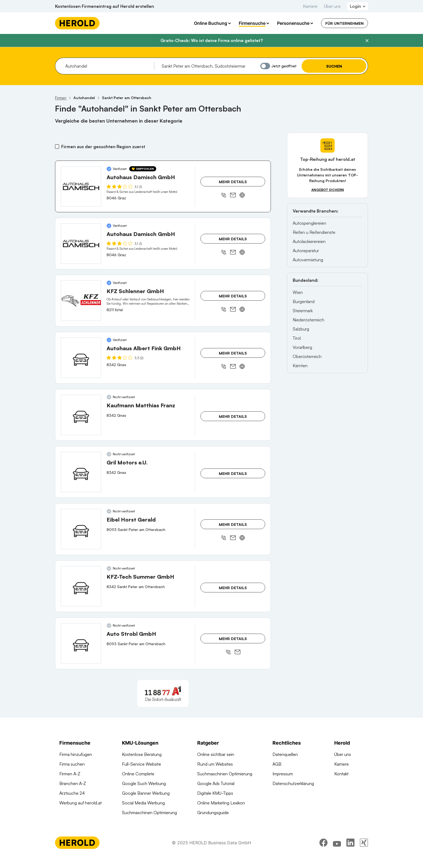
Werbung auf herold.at (81, 803)
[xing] (364, 853)
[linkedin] (350, 853)
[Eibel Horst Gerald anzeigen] (81, 529)
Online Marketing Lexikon (221, 803)
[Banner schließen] (367, 41)
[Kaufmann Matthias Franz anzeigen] (81, 415)
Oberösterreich (307, 356)
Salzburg (301, 329)
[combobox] (108, 66)
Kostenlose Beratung (142, 754)
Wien (298, 292)
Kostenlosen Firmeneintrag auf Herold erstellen (105, 6)
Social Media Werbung (143, 803)
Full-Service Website (141, 764)
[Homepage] (77, 23)
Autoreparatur (306, 251)
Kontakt (341, 774)
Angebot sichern (328, 190)
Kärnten (300, 366)
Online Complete (138, 774)
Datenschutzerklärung (293, 783)
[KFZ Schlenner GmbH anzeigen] (81, 301)
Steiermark (303, 311)
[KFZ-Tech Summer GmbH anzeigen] (81, 586)
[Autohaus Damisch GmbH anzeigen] (81, 186)
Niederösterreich (308, 320)
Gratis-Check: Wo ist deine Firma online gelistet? (212, 40)
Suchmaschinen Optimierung (149, 813)
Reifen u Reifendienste (314, 232)
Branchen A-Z (73, 783)
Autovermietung (308, 260)
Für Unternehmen (344, 23)
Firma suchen (72, 764)
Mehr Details (233, 182)
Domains (130, 822)
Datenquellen (285, 754)
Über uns (332, 6)
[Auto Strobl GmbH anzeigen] (81, 643)
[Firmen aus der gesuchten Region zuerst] (57, 147)
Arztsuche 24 (72, 793)
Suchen (334, 66)
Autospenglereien (309, 223)
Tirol (297, 338)
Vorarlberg (302, 347)
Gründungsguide (213, 813)
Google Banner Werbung (146, 793)
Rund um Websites (215, 764)
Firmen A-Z (70, 774)
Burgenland (304, 301)
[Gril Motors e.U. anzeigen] (81, 472)
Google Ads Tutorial (216, 783)
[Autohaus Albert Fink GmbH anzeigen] (81, 358)
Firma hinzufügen (76, 754)
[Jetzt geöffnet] (265, 66)
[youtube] (337, 853)
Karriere (310, 6)
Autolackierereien (309, 241)
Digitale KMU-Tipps (215, 793)
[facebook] (323, 853)
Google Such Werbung (144, 783)
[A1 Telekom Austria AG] (163, 693)
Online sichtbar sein (216, 754)
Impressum (283, 774)
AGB (277, 764)
